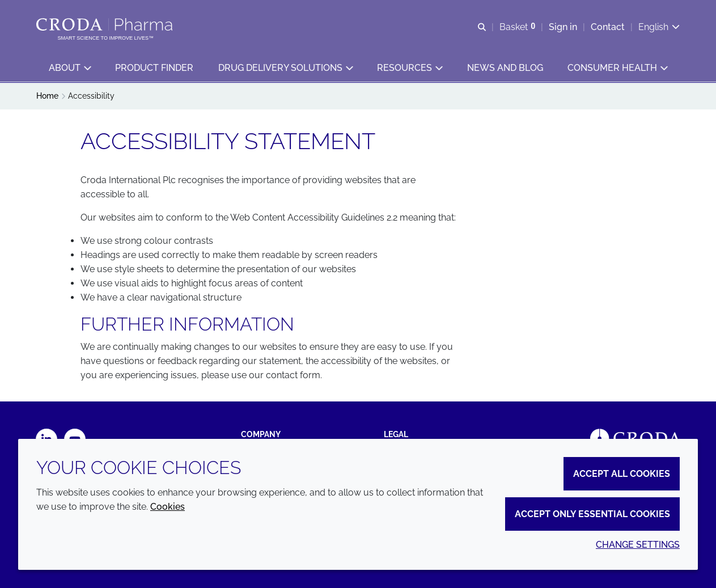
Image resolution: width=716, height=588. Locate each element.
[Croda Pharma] (106, 24)
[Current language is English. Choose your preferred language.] (659, 27)
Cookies (168, 507)
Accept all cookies (622, 474)
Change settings (638, 545)
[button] (70, 68)
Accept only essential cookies (592, 514)
